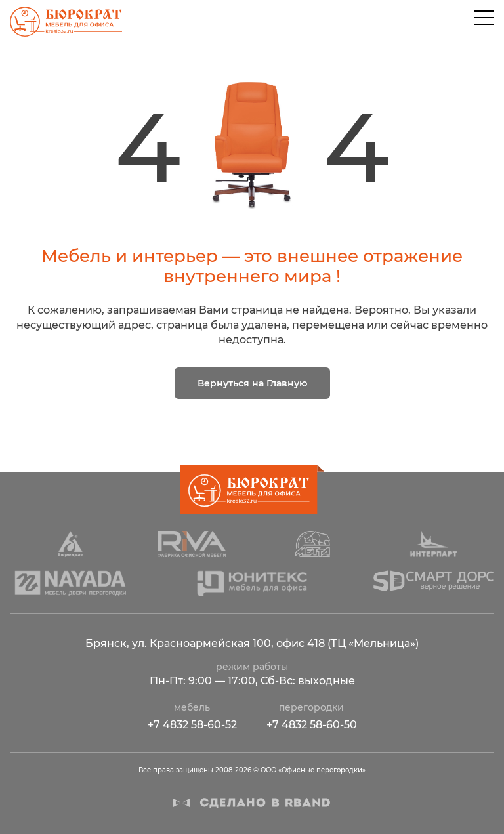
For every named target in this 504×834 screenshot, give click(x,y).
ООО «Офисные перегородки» (64, 22)
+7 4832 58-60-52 (192, 725)
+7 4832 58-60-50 (312, 725)
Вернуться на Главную (252, 383)
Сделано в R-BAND (252, 803)
